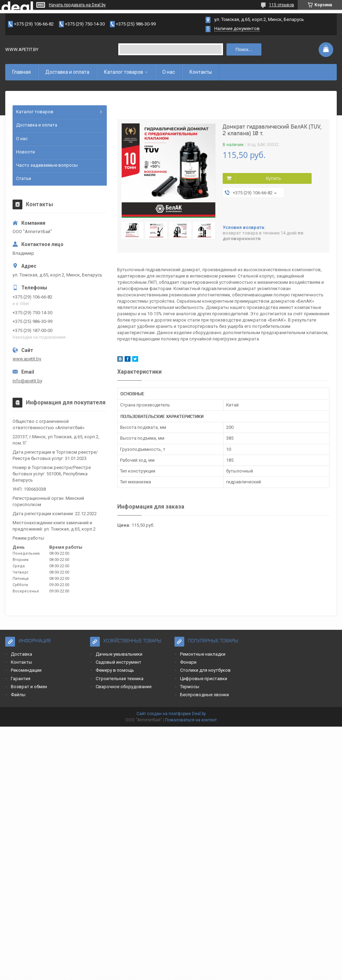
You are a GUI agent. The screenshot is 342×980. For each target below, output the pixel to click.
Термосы (190, 687)
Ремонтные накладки (203, 654)
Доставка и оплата (67, 72)
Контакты (201, 72)
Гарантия (21, 679)
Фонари (188, 662)
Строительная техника (120, 679)
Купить (273, 178)
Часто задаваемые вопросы (47, 165)
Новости (25, 152)
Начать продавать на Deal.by (77, 5)
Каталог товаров (124, 72)
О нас (169, 72)
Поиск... (244, 49)
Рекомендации (26, 670)
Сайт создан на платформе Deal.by (171, 714)
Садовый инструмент (118, 662)
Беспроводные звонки (205, 695)
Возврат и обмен (29, 687)
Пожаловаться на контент (191, 720)
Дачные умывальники (119, 654)
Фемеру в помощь (115, 670)
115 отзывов (282, 5)
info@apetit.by (27, 381)
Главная (21, 72)
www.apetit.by (27, 359)
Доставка (21, 654)
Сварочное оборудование (124, 687)
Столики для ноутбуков (205, 670)
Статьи (24, 178)
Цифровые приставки (204, 679)
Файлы (18, 695)
